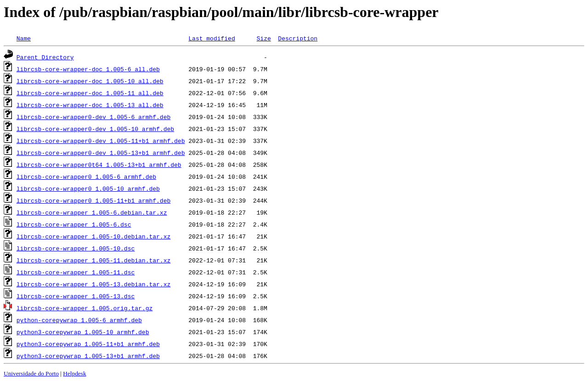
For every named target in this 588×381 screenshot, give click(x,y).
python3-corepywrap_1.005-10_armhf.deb (83, 332)
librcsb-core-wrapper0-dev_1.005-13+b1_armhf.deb (101, 153)
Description (298, 38)
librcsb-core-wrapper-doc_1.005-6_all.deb (88, 69)
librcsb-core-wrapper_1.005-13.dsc (76, 296)
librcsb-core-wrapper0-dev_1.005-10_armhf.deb (95, 129)
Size (263, 38)
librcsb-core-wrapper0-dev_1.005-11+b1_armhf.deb (101, 141)
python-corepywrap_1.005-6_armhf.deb (79, 320)
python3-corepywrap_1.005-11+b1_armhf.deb (88, 344)
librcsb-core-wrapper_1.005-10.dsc (76, 248)
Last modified (212, 38)
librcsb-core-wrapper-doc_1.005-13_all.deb (90, 105)
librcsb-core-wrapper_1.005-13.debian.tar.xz (93, 284)
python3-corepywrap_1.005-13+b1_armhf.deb (88, 356)
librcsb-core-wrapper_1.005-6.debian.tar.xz (92, 212)
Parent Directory (45, 57)
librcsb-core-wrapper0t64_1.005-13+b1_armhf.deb (99, 165)
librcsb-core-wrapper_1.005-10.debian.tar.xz (93, 236)
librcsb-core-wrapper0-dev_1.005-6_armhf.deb (93, 117)
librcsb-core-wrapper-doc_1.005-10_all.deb (90, 81)
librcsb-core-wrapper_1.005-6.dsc (74, 224)
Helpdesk (74, 373)
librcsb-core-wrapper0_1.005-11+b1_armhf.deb (93, 200)
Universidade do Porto (31, 373)
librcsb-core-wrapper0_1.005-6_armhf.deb (86, 176)
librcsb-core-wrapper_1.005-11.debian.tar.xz (93, 260)
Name (24, 38)
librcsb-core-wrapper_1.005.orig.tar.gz (85, 308)
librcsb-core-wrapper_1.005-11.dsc (76, 272)
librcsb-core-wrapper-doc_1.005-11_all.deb (90, 93)
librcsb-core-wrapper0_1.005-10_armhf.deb (88, 188)
